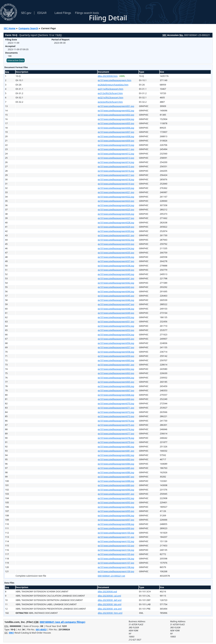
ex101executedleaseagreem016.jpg (116, 171)
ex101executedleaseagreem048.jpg (116, 309)
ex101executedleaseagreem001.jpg (116, 106)
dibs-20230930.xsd (107, 591)
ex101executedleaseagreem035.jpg (116, 253)
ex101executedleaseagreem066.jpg (116, 386)
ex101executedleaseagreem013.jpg (116, 158)
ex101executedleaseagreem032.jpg (116, 240)
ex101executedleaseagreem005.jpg (116, 123)
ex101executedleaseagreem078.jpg (116, 438)
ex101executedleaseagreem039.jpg (116, 270)
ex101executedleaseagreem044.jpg (116, 291)
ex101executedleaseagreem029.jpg (116, 227)
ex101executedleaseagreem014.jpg (116, 162)
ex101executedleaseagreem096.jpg (116, 515)
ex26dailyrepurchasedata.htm (113, 85)
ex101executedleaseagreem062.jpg (116, 369)
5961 (11, 633)
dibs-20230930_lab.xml (110, 604)
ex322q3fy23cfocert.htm (110, 102)
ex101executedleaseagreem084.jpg (116, 464)
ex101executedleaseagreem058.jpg (116, 352)
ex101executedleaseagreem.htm (114, 80)
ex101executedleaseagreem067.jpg (116, 390)
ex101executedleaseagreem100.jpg (116, 533)
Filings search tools (87, 13)
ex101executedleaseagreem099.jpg (116, 528)
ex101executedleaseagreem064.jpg (116, 378)
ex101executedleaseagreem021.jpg (116, 192)
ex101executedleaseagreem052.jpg (116, 326)
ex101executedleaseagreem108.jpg (116, 567)
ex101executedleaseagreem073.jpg (116, 416)
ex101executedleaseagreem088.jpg (116, 481)
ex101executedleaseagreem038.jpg (116, 266)
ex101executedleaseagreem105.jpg (116, 554)
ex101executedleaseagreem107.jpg (116, 563)
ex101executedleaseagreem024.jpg (116, 205)
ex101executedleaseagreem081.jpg (116, 451)
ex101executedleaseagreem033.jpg (116, 244)
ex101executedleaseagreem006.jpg (116, 128)
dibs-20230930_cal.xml (109, 596)
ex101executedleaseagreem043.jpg (116, 287)
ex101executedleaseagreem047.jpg (116, 304)
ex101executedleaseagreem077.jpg (116, 434)
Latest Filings (63, 13)
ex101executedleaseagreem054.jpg (116, 335)
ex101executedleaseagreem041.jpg (116, 278)
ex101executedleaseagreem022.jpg (116, 197)
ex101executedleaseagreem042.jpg (116, 283)
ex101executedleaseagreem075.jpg (116, 425)
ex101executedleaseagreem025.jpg (116, 209)
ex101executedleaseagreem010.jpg (116, 145)
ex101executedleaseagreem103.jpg (116, 546)
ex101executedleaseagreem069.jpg (116, 399)
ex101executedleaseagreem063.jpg (116, 373)
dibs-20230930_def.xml (110, 600)
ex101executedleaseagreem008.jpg (116, 136)
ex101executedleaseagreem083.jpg (116, 459)
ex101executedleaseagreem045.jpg (116, 296)
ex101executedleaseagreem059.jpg (116, 356)
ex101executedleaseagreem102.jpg (116, 541)
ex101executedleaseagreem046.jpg (116, 300)
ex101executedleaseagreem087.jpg (116, 477)
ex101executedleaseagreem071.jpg (116, 408)
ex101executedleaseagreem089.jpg (116, 485)
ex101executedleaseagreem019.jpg (116, 184)
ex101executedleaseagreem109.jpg (116, 571)
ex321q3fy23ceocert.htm (110, 97)
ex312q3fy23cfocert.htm (110, 93)
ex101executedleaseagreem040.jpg (116, 274)
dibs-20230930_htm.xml (110, 613)
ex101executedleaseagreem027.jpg (116, 218)
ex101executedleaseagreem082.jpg (116, 455)
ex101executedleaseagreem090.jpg (116, 490)
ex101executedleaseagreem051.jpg (116, 321)
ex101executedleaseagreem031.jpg (116, 235)
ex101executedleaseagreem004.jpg (116, 119)
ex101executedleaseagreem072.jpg (116, 412)
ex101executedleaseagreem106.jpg (116, 559)
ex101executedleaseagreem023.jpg (116, 201)
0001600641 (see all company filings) (63, 622)
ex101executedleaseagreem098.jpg (116, 524)
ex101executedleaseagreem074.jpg (116, 421)
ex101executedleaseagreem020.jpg (116, 188)
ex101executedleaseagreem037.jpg (116, 261)
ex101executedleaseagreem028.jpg (116, 222)
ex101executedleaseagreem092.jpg (116, 498)
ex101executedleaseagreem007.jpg (116, 132)
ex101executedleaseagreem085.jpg (116, 468)
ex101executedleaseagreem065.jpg (116, 382)
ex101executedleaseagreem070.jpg (116, 403)
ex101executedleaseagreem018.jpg (116, 179)
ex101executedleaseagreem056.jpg (116, 343)
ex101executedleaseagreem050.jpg (116, 317)
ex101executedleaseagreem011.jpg (116, 149)
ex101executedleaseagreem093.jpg (116, 502)
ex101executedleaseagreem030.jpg (116, 231)
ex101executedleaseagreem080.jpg (116, 447)
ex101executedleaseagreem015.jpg (116, 166)
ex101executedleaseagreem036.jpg (116, 257)
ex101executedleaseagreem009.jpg (116, 141)
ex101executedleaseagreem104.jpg (116, 550)
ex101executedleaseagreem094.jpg (116, 507)
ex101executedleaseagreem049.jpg (116, 313)
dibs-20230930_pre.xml (110, 609)
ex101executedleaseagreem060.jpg (116, 360)
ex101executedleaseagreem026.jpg (116, 214)
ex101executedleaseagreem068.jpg (116, 395)
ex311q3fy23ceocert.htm (110, 89)
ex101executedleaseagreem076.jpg (116, 429)
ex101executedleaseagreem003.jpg (116, 115)
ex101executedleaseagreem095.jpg (116, 511)
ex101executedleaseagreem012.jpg (116, 154)
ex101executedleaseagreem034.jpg (116, 248)
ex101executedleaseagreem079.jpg (116, 442)
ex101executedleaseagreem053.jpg (116, 330)
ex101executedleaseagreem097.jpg (116, 520)
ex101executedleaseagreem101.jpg (116, 537)
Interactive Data (16, 60)
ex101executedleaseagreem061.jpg (116, 365)
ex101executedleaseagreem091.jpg (116, 494)
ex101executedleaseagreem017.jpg (116, 175)
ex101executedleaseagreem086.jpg (116, 472)
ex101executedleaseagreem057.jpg (116, 347)
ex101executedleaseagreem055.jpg (116, 339)
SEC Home (10, 28)
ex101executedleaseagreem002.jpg (116, 110)
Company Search (28, 28)
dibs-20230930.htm (108, 76)
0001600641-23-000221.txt (111, 576)
